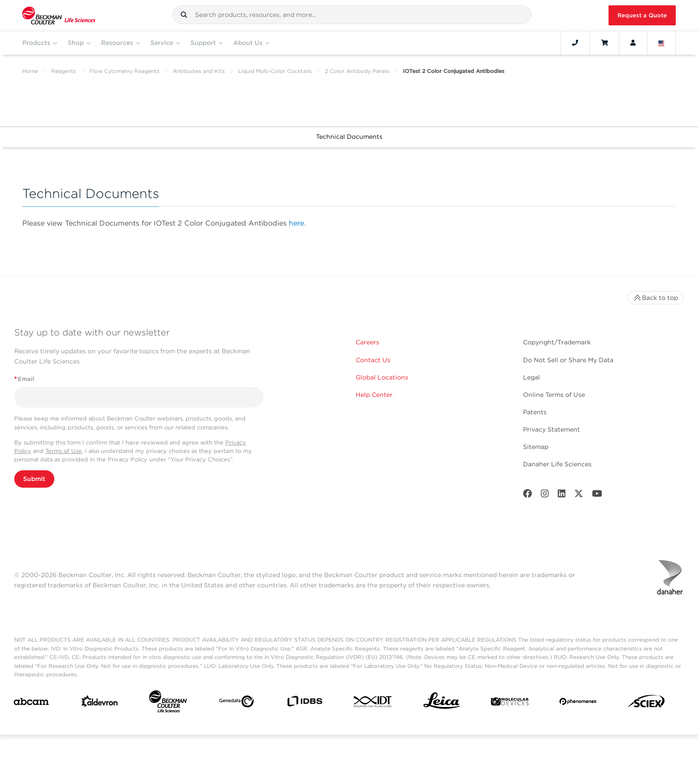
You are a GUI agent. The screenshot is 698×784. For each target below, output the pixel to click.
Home (30, 71)
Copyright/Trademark (557, 342)
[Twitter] (579, 495)
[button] (184, 15)
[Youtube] (597, 495)
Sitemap (536, 447)
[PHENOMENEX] (578, 703)
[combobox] (352, 15)
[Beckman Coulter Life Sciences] (168, 703)
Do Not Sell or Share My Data (568, 360)
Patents (535, 412)
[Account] (633, 43)
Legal (532, 377)
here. (297, 223)
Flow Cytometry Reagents (124, 71)
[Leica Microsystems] (442, 703)
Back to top (655, 298)
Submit (34, 479)
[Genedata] (236, 703)
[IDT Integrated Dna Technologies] (373, 703)
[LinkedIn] (562, 495)
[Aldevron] (100, 703)
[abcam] (31, 703)
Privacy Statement (552, 429)
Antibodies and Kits (199, 71)
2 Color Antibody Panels (357, 71)
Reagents (64, 71)
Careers (367, 342)
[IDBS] (304, 703)
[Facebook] (528, 495)
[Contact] (575, 43)
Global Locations (382, 377)
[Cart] (604, 43)
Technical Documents (349, 137)
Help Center (374, 395)
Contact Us (373, 360)
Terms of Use (64, 451)
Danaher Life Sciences (557, 464)
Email (24, 379)
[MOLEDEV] (510, 703)
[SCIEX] (646, 703)
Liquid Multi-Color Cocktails (275, 71)
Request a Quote (642, 15)
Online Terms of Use (554, 395)
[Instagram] (545, 495)
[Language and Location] (661, 43)
